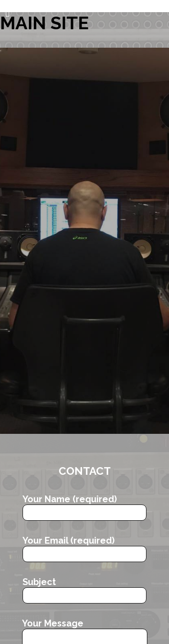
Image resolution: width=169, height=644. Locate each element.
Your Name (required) (84, 507)
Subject (84, 590)
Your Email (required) (84, 549)
